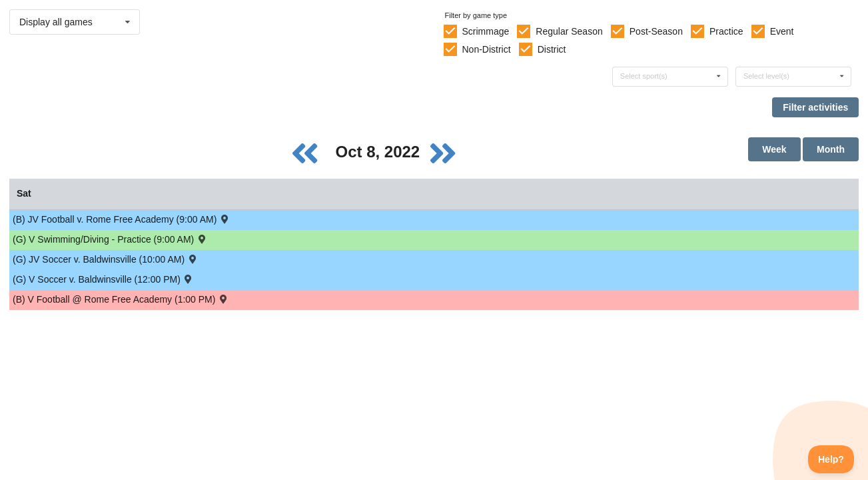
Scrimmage (485, 31)
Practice (726, 31)
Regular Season (569, 31)
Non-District (486, 49)
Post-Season (656, 31)
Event (782, 31)
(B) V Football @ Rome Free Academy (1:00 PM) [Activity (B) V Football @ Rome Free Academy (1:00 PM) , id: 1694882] (121, 299)
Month (831, 149)
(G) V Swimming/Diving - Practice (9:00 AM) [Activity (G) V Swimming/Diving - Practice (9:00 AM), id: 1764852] (110, 239)
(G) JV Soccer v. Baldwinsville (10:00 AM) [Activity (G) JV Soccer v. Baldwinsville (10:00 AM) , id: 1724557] (105, 259)
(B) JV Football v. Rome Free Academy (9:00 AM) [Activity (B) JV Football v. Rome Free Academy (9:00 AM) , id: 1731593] (122, 219)
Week (774, 149)
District (552, 49)
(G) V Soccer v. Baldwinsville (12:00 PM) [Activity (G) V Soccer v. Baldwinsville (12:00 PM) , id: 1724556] (103, 279)
